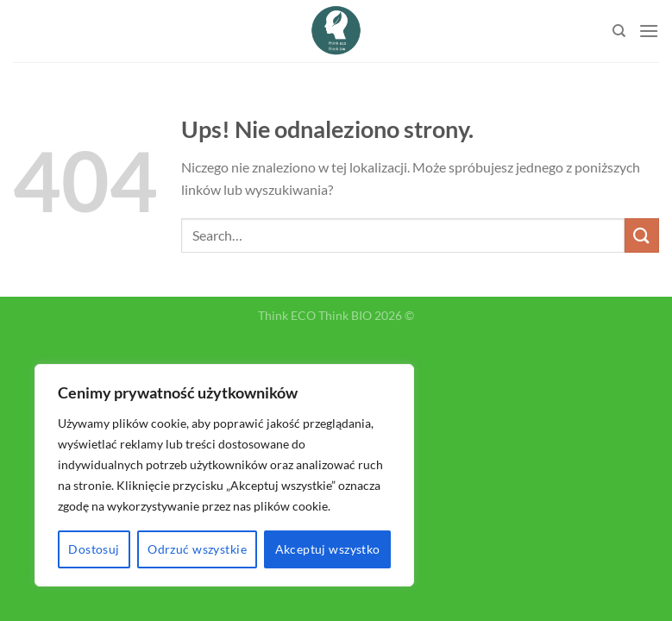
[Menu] (649, 31)
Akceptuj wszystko (328, 549)
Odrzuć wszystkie (197, 549)
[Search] (619, 31)
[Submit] (642, 235)
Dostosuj (94, 549)
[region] (224, 475)
